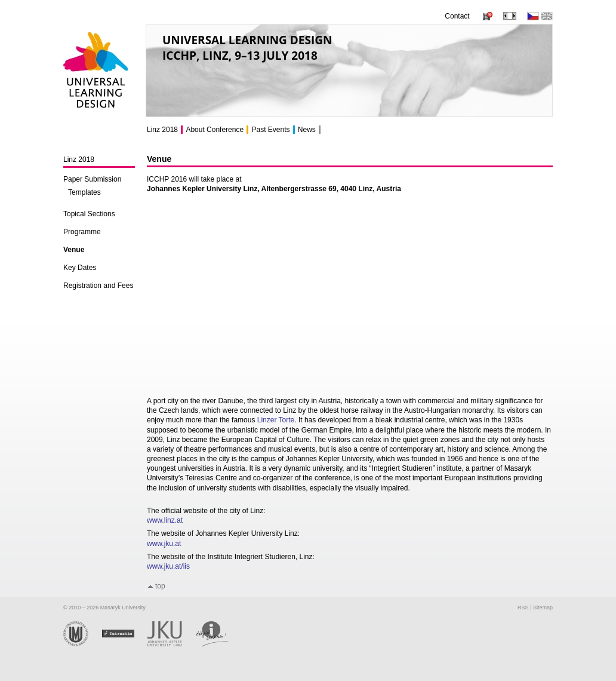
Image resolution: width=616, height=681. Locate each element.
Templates (84, 192)
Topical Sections (89, 214)
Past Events (270, 130)
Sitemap (543, 608)
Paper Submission (92, 179)
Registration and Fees (98, 286)
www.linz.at (165, 520)
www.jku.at (164, 544)
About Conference (215, 130)
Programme (82, 232)
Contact (457, 16)
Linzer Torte (276, 420)
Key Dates (80, 268)
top (160, 586)
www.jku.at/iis (168, 566)
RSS (523, 608)
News (307, 130)
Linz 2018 (79, 159)
